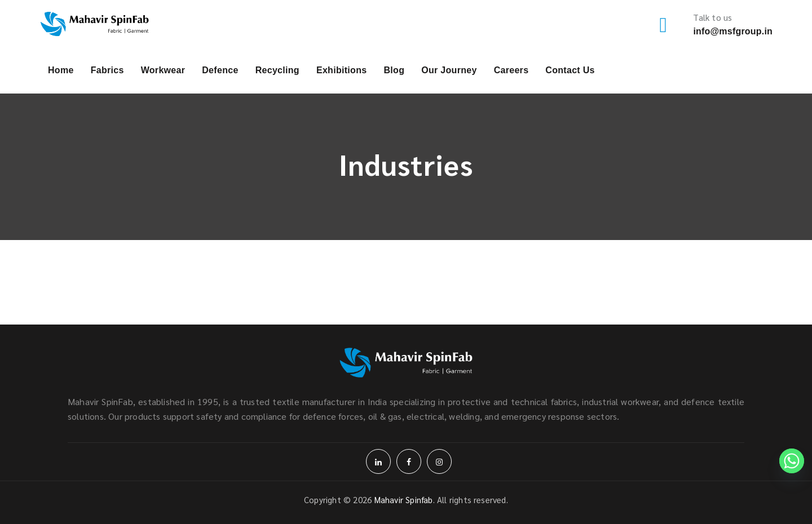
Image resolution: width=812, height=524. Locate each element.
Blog (394, 70)
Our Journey (449, 70)
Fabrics (107, 70)
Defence (220, 70)
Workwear (163, 70)
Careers (511, 70)
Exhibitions (342, 70)
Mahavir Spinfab (404, 499)
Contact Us (570, 70)
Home (61, 70)
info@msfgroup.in (733, 31)
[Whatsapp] (792, 461)
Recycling (277, 70)
